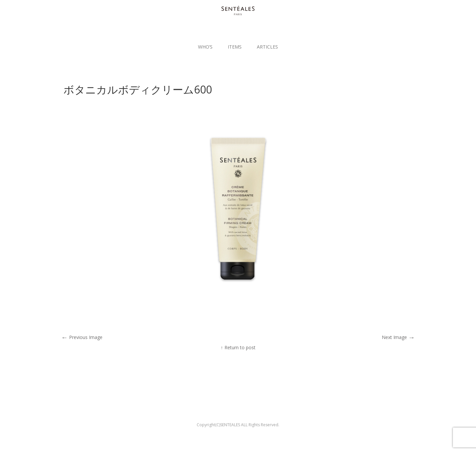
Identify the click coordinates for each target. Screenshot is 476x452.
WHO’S (205, 47)
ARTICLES (267, 47)
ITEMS (235, 47)
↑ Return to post (238, 347)
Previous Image (82, 337)
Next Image (398, 337)
